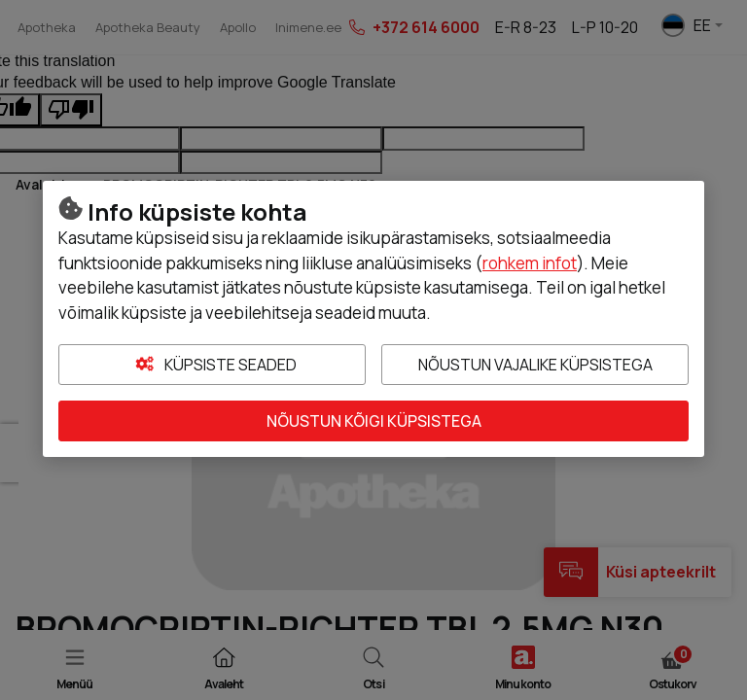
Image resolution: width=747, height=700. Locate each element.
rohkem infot (530, 263)
